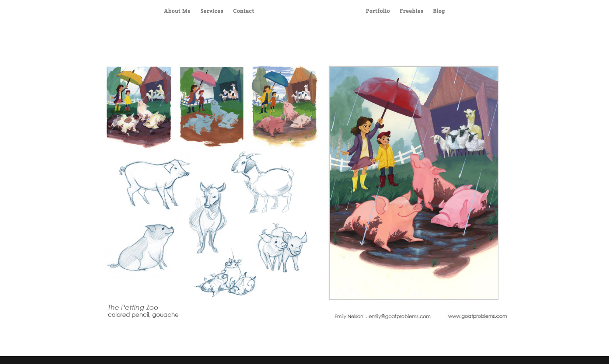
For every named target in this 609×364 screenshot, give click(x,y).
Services (212, 11)
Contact (244, 11)
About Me (177, 11)
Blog (439, 11)
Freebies (412, 11)
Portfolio (378, 11)
